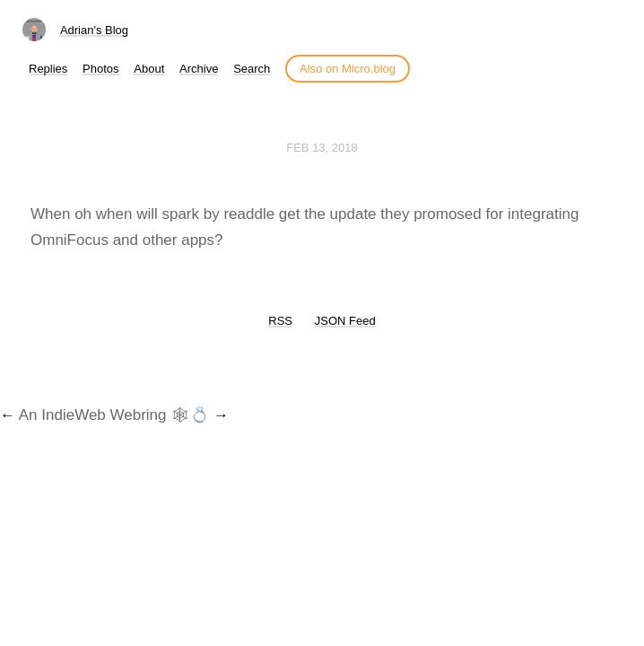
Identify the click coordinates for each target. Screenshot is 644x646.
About (149, 69)
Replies (48, 69)
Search (252, 69)
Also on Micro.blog (348, 69)
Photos (100, 69)
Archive (199, 69)
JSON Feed (345, 321)
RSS (280, 321)
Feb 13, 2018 (322, 148)
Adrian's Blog (94, 30)
